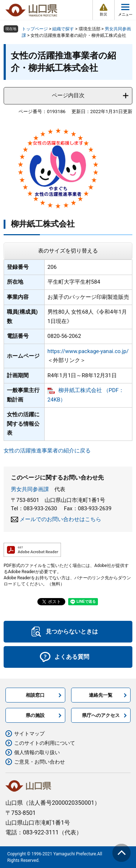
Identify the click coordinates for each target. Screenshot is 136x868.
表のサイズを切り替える (68, 251)
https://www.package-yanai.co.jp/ (88, 351)
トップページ (35, 29)
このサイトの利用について (45, 743)
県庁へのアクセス (101, 715)
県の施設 (35, 715)
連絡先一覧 (101, 695)
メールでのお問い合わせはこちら (60, 519)
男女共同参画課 (30, 489)
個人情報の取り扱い (37, 752)
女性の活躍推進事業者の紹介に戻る (47, 451)
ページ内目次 (68, 95)
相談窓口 (35, 695)
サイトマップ (29, 734)
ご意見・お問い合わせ (40, 762)
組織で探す (63, 29)
